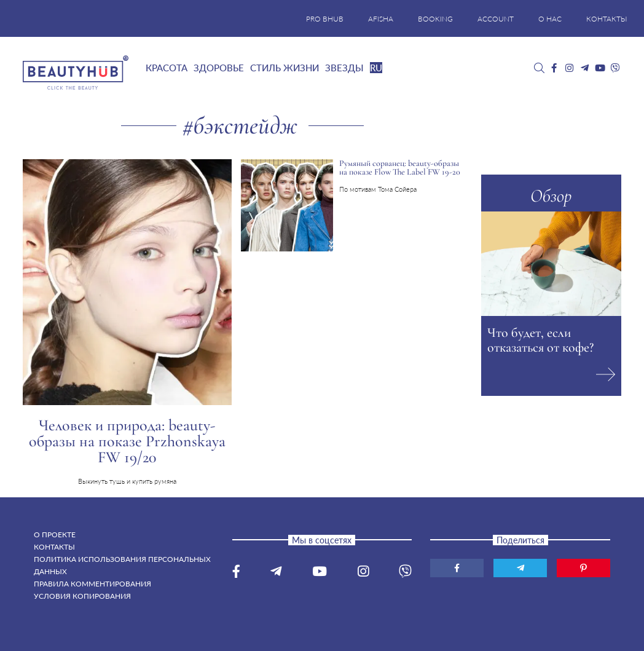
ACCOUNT (496, 19)
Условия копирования (82, 596)
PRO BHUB (325, 19)
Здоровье (219, 68)
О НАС (550, 19)
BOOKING (435, 19)
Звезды (344, 68)
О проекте (55, 535)
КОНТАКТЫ (607, 19)
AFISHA (381, 19)
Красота (167, 68)
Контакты (54, 547)
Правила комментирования (92, 584)
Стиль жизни (285, 68)
